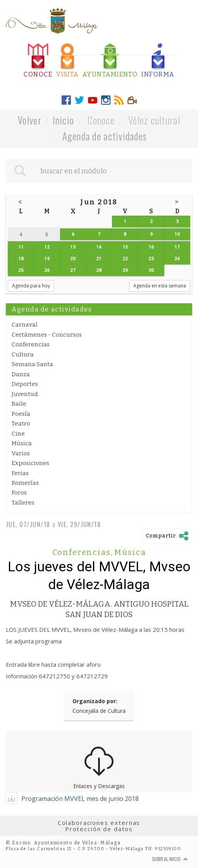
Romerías (25, 483)
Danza (21, 374)
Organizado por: (95, 701)
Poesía (21, 414)
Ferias (20, 473)
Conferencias (31, 344)
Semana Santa (32, 364)
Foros (19, 493)
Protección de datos (99, 829)
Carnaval (25, 325)
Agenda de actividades (105, 136)
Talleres (23, 503)
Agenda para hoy (31, 286)
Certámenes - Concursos (47, 335)
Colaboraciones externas (99, 823)
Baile (19, 404)
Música (22, 443)
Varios (21, 453)
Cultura (23, 354)
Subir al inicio (170, 859)
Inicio (64, 120)
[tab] (38, 61)
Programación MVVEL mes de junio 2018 (80, 799)
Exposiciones (30, 463)
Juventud (25, 394)
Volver (30, 120)
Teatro (21, 424)
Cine (18, 434)
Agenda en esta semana (160, 286)
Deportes (25, 384)
